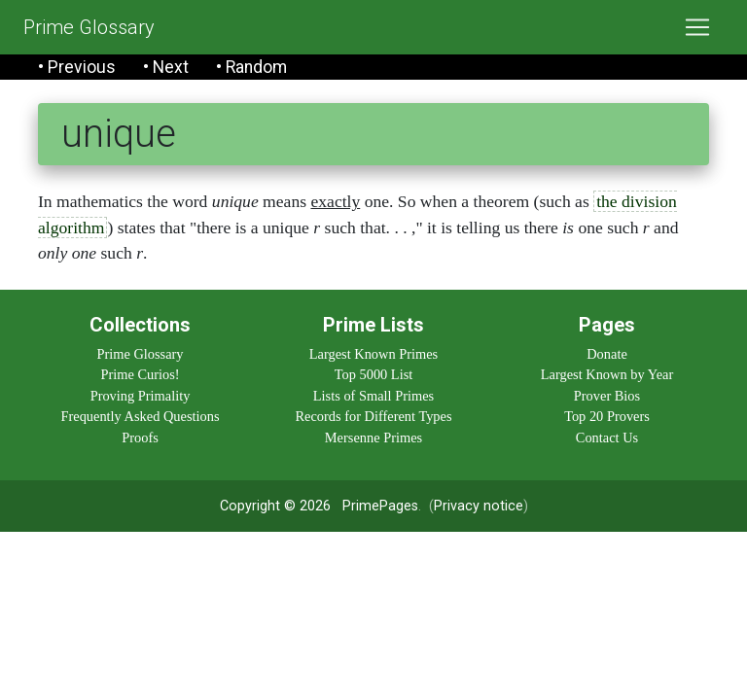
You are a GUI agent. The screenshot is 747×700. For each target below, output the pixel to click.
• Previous (77, 67)
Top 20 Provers (607, 416)
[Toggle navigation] (697, 27)
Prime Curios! (140, 374)
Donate (607, 354)
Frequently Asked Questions (140, 416)
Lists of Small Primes (373, 396)
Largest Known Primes (373, 354)
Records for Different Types (373, 416)
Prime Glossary (89, 27)
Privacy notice (479, 506)
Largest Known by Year (607, 374)
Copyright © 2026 (275, 506)
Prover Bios (607, 396)
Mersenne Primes (373, 437)
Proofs (140, 437)
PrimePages (380, 506)
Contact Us (607, 437)
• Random (251, 67)
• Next (166, 67)
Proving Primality (141, 396)
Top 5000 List (374, 374)
